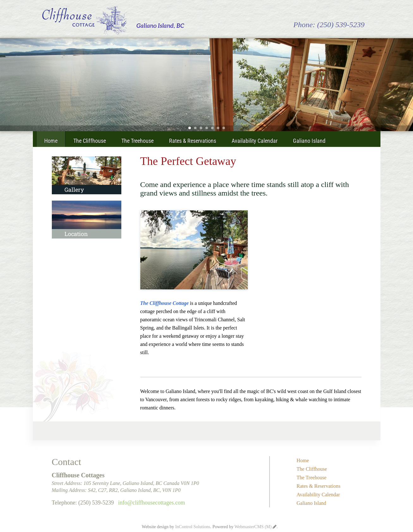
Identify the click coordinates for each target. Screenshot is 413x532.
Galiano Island (309, 141)
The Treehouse (137, 141)
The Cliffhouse (90, 141)
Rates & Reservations (193, 141)
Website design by (176, 527)
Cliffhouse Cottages (113, 21)
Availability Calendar (255, 141)
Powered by (242, 527)
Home (51, 141)
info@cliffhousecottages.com (152, 503)
